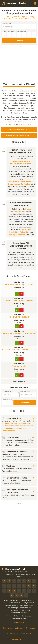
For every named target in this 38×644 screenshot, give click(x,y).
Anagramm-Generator (18, 452)
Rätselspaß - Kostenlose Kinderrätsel (18, 491)
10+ (34, 35)
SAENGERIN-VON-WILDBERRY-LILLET (19, 284)
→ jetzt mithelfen (25, 124)
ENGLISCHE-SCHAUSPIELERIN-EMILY (19, 301)
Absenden (25, 403)
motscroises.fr (13, 634)
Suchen (19, 41)
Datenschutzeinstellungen (13, 628)
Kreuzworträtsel (18, 418)
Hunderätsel (14, 232)
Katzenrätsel (27, 229)
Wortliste (18, 466)
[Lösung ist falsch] (21, 294)
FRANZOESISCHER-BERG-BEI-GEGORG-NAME (19, 333)
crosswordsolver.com (19, 640)
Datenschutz (19, 622)
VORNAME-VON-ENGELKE (19, 317)
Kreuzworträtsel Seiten (18, 478)
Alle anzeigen (19, 381)
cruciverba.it (26, 634)
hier (25, 265)
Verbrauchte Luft (19, 366)
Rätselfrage (7, 23)
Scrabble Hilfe (18, 437)
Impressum (31, 628)
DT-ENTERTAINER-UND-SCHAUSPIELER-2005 (19, 350)
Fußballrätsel (25, 232)
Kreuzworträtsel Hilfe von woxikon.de (19, 135)
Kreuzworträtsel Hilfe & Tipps (19, 130)
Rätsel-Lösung (25, 391)
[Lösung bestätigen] (17, 294)
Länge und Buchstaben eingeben (15, 31)
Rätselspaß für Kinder (17, 235)
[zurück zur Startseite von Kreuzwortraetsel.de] (15, 4)
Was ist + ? (7, 399)
